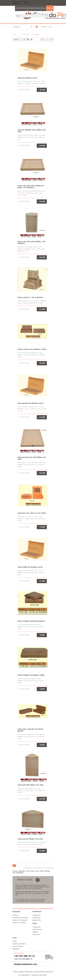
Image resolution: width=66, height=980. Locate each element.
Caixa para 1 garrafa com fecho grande (30, 730)
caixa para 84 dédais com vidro (30, 839)
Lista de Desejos (18, 946)
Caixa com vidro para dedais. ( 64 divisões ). (31, 242)
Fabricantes (36, 927)
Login (44, 8)
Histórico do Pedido (19, 944)
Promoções (36, 934)
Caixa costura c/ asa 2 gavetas (30, 297)
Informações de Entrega (20, 918)
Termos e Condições (19, 923)
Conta (14, 941)
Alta (14, 873)
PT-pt (23, 3)
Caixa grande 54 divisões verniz (31, 403)
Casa (28, 871)
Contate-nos (37, 915)
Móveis (47, 871)
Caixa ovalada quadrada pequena (31, 621)
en (28, 3)
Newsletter (16, 949)
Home (15, 35)
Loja (37, 871)
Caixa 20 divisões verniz (27, 78)
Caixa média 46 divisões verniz (30, 567)
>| (26, 866)
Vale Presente (37, 929)
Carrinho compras (34, 8)
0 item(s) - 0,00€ (46, 27)
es (14, 3)
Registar (50, 8)
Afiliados (35, 932)
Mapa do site (37, 920)
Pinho (33, 871)
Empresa (15, 915)
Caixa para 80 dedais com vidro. (31, 785)
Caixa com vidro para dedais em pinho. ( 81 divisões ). (31, 187)
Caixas (36, 35)
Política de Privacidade (20, 920)
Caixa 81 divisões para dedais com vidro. (32, 131)
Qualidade (20, 873)
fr (18, 3)
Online (42, 871)
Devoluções (36, 918)
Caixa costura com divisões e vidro (32, 349)
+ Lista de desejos (24, 90)
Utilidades (25, 35)
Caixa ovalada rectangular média (31, 675)
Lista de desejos (21, 8)
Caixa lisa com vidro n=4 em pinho (32, 513)
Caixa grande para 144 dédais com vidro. (32, 458)
